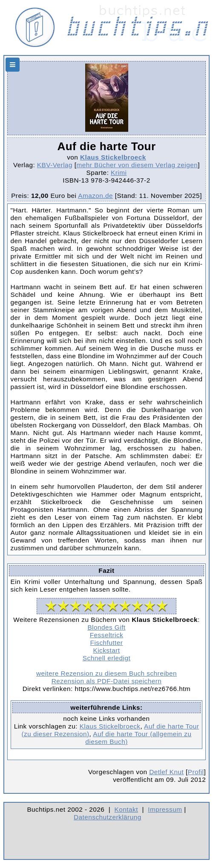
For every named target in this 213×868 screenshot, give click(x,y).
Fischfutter (107, 643)
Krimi (119, 173)
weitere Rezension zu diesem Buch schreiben (106, 673)
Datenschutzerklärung (108, 817)
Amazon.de (95, 196)
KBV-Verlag (55, 165)
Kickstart (106, 650)
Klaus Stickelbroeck (113, 157)
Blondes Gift (106, 627)
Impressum (165, 809)
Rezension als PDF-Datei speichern (107, 681)
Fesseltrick (106, 635)
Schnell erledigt (106, 658)
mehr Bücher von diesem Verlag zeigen (137, 165)
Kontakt (126, 809)
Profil (196, 772)
